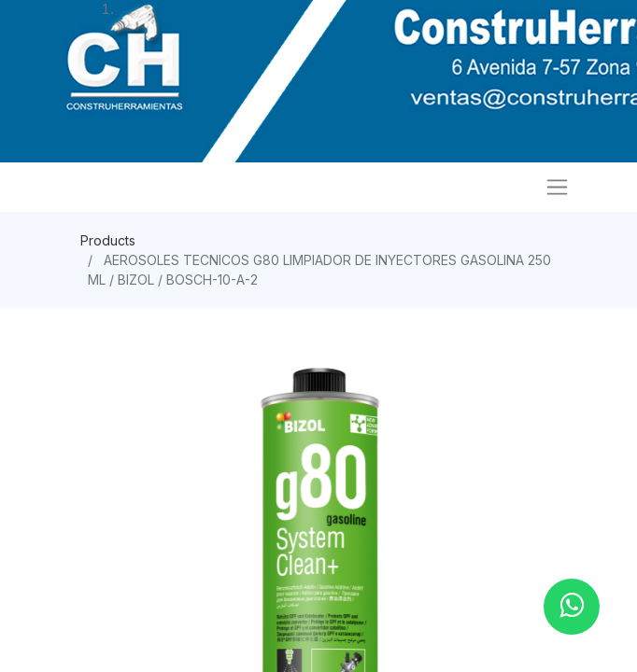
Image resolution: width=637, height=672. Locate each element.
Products (108, 240)
